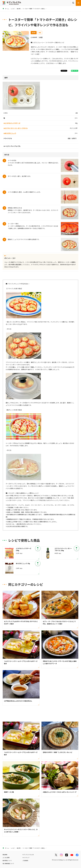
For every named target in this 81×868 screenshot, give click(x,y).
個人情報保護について (8, 864)
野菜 (40, 33)
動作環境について (7, 861)
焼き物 (19, 9)
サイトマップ (26, 858)
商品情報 (5, 855)
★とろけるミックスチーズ (12, 123)
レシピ (13, 9)
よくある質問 (6, 858)
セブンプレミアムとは (28, 855)
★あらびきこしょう (10, 133)
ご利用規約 (25, 861)
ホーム (6, 9)
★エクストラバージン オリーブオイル (16, 128)
